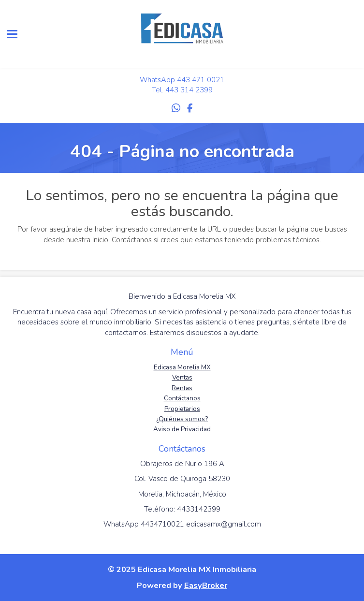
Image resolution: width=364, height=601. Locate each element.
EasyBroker (206, 585)
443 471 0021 (201, 80)
